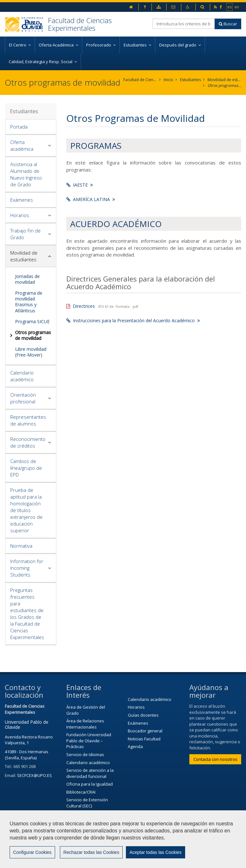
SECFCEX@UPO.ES (34, 775)
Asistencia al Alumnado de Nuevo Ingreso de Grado (26, 174)
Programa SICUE (32, 321)
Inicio (168, 80)
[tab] (31, 127)
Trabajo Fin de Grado (25, 234)
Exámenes (22, 200)
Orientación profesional (23, 398)
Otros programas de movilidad (224, 85)
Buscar (228, 24)
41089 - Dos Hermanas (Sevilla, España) (27, 755)
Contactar (167, 845)
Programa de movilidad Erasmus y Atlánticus (29, 302)
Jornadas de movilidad (27, 279)
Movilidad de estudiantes (224, 80)
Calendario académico (22, 376)
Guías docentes (143, 715)
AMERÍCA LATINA (91, 199)
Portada (19, 127)
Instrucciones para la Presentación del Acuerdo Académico (133, 320)
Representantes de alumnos (28, 420)
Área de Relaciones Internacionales (85, 724)
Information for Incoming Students (27, 568)
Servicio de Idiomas (85, 754)
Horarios (20, 215)
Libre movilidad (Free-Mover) (31, 352)
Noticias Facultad (144, 739)
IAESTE (80, 185)
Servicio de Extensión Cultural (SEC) (87, 803)
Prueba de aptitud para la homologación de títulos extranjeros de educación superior (26, 510)
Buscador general (145, 731)
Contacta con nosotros (215, 759)
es (230, 7)
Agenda (135, 746)
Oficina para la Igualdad (90, 784)
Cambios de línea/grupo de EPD (26, 468)
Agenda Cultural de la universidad (87, 817)
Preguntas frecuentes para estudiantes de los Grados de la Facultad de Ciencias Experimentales (27, 614)
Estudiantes (190, 80)
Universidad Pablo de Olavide (27, 724)
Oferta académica (22, 145)
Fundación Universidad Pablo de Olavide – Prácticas (89, 741)
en (237, 7)
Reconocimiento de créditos (28, 442)
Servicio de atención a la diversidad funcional (90, 773)
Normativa (21, 546)
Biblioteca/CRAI (81, 792)
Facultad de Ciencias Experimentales (80, 24)
